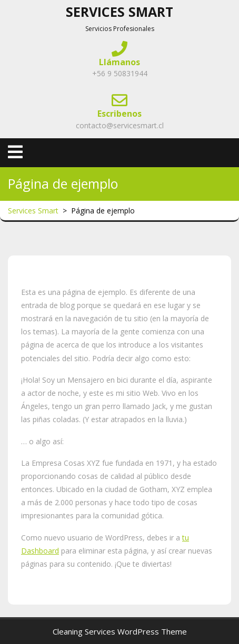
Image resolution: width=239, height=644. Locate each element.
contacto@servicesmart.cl (120, 125)
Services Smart (119, 12)
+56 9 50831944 (120, 73)
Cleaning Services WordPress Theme (120, 631)
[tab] (15, 152)
